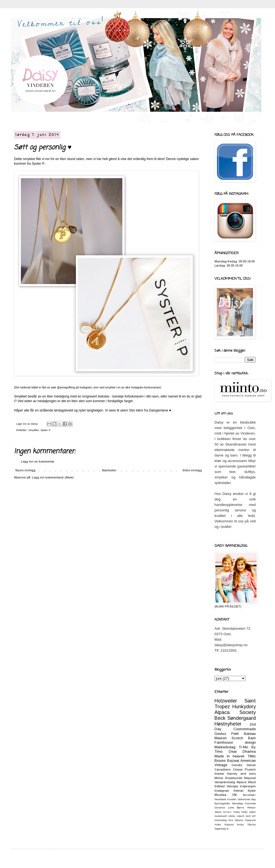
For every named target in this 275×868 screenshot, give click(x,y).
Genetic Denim (244, 765)
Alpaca (241, 782)
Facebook (220, 799)
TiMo (252, 756)
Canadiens (222, 769)
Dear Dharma (242, 751)
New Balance (236, 820)
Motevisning (221, 820)
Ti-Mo (244, 747)
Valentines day (247, 799)
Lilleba (232, 816)
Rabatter (229, 825)
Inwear (219, 774)
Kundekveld (221, 816)
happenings (220, 829)
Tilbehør (251, 825)
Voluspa (232, 786)
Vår (235, 795)
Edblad (220, 786)
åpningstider (222, 803)
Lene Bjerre (236, 807)
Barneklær (249, 795)
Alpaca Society (235, 712)
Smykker (34, 430)
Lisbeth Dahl (244, 816)
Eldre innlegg (192, 470)
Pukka (218, 825)
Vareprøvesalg (225, 782)
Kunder (232, 799)
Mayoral (250, 778)
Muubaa (220, 795)
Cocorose (250, 803)
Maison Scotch (229, 738)
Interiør (239, 791)
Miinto (219, 778)
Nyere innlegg (25, 470)
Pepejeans (250, 820)
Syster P (45, 430)
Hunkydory (244, 707)
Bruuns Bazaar (227, 761)
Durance (220, 807)
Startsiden (109, 470)
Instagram (222, 791)
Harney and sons (241, 774)
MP (254, 816)
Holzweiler (226, 701)
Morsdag (237, 803)
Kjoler (252, 791)
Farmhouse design (235, 742)
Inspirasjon (248, 786)
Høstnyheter (228, 724)
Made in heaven (229, 756)
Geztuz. (227, 812)
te (228, 829)
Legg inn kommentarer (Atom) (53, 477)
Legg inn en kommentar (38, 461)
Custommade (245, 729)
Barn (252, 738)
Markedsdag (225, 747)
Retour (240, 825)
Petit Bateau (244, 734)
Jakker (252, 812)
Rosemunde (234, 778)
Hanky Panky (240, 812)
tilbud (252, 782)
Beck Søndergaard (235, 718)
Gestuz (220, 734)
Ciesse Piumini (244, 769)
